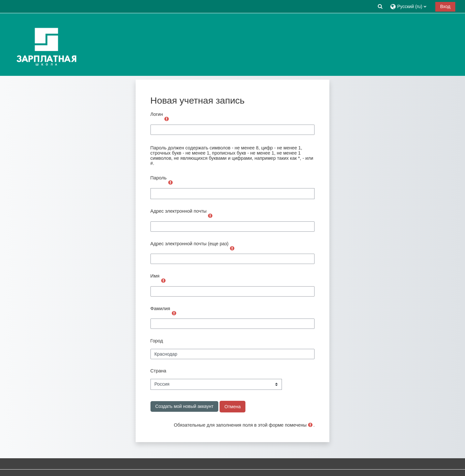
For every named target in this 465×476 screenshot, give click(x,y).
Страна (158, 371)
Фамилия (160, 309)
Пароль (159, 178)
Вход (445, 6)
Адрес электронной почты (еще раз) (190, 244)
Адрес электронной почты (179, 211)
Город (157, 341)
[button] (380, 6)
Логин (157, 114)
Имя (155, 276)
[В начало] (45, 44)
